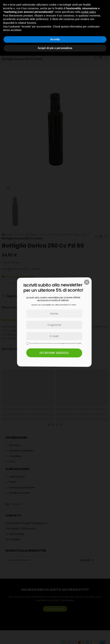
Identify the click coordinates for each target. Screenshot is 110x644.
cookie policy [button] (88, 12)
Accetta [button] (55, 39)
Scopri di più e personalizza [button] (55, 48)
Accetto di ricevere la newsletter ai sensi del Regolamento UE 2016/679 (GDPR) (38, 343)
